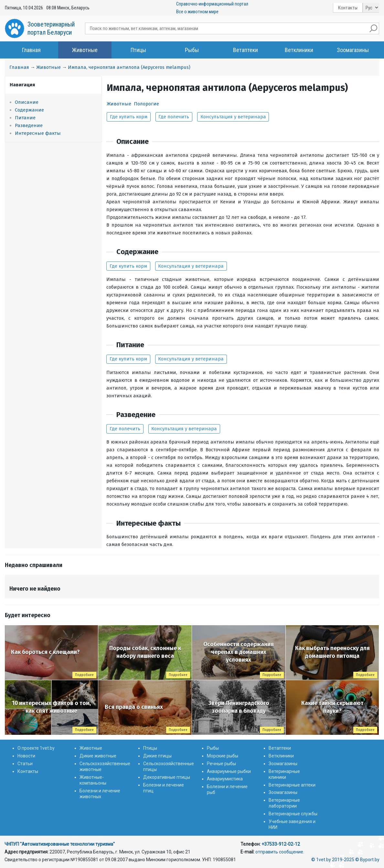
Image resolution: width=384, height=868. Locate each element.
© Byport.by (367, 860)
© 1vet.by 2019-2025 (333, 860)
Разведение (29, 125)
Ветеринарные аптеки (292, 785)
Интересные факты (38, 133)
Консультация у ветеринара (233, 117)
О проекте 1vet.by (36, 748)
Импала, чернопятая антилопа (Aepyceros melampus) (129, 67)
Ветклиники (299, 50)
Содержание (29, 110)
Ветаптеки (245, 50)
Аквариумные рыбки (229, 771)
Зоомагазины (353, 50)
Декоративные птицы (167, 777)
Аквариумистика (225, 779)
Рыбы (192, 50)
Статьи (25, 764)
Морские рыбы (223, 756)
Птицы (138, 50)
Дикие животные (98, 756)
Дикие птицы (157, 756)
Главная (31, 50)
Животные (85, 50)
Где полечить (174, 117)
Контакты (348, 8)
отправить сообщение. (280, 852)
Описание (27, 102)
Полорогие (146, 104)
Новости (26, 756)
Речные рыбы (221, 764)
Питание (25, 118)
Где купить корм (129, 117)
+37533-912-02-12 (281, 844)
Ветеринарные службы (293, 814)
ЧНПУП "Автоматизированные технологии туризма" (60, 844)
